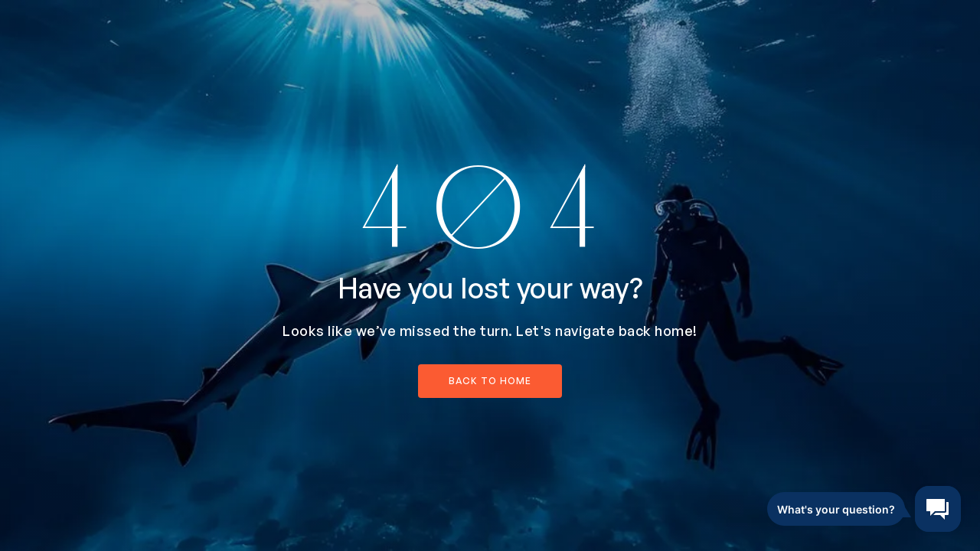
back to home (490, 381)
